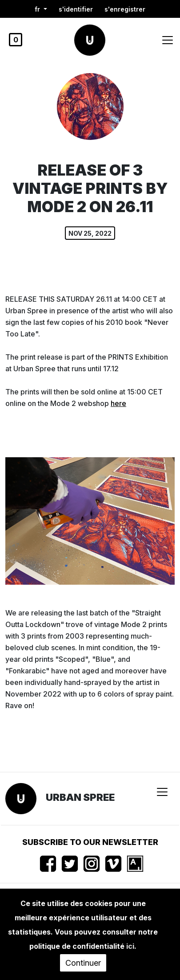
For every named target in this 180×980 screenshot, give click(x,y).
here (118, 403)
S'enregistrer (125, 9)
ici (130, 946)
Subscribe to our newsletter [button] (90, 842)
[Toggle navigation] (168, 40)
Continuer (83, 963)
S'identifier (76, 9)
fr (38, 9)
